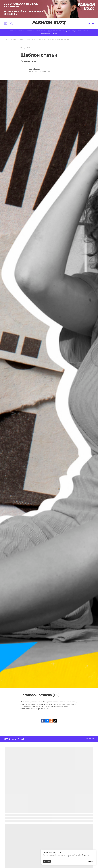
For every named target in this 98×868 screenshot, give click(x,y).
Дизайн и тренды (71, 31)
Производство (45, 34)
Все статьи (21, 31)
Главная (6, 40)
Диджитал (22, 40)
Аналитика (30, 31)
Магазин (55, 34)
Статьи (14, 40)
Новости (13, 31)
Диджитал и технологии (56, 31)
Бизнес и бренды (41, 31)
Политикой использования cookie (79, 857)
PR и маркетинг (83, 31)
